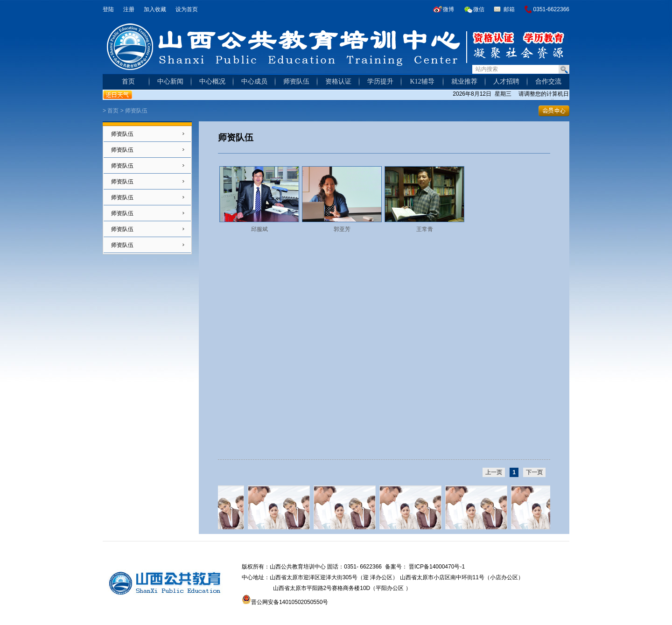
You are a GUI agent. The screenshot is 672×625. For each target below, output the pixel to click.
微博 (448, 9)
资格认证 (338, 81)
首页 (128, 81)
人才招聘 (506, 81)
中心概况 (212, 81)
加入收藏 (155, 9)
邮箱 (509, 9)
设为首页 (187, 9)
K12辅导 (422, 81)
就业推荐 (464, 81)
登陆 (108, 9)
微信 (479, 9)
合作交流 (548, 81)
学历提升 (380, 81)
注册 (129, 9)
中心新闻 (170, 81)
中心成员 (254, 81)
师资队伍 (296, 81)
